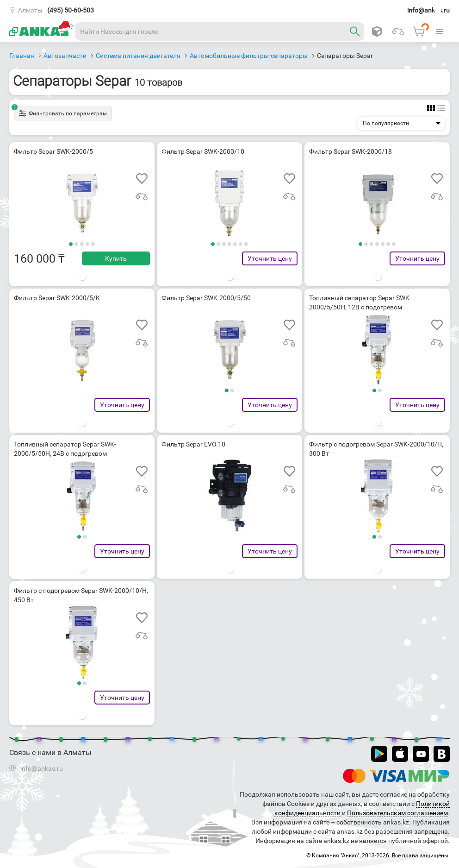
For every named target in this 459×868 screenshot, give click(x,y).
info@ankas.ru (428, 10)
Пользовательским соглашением (397, 813)
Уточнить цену (270, 258)
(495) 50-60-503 (71, 10)
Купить (116, 258)
